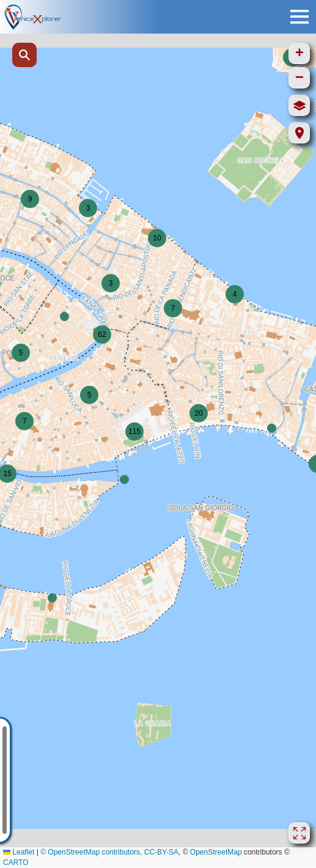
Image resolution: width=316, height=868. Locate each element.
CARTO (16, 863)
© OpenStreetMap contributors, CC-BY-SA (109, 852)
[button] (88, 208)
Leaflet (19, 852)
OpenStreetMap (216, 852)
